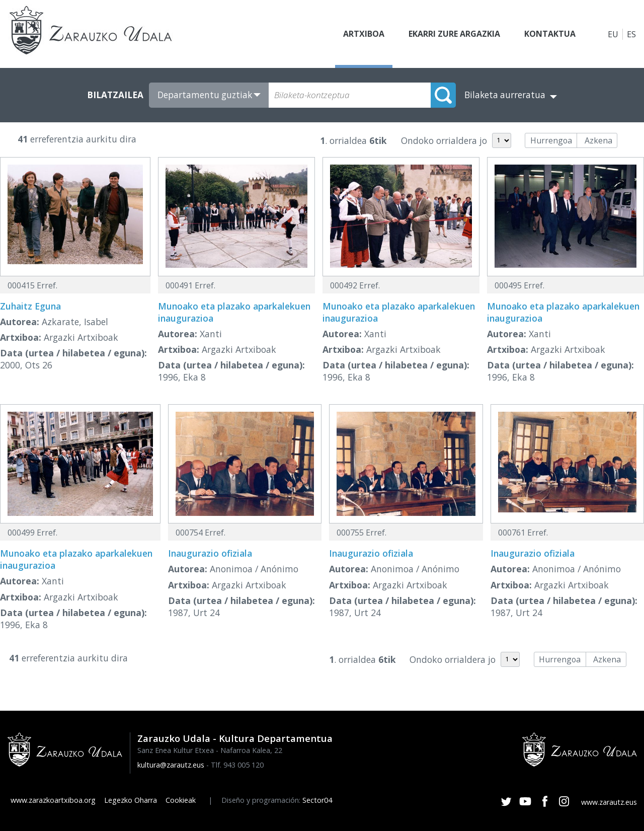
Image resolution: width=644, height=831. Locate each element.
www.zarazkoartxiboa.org (53, 800)
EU (613, 34)
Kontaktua (550, 34)
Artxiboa (364, 34)
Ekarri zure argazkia (454, 34)
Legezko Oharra (131, 800)
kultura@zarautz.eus (171, 765)
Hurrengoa (551, 140)
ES (631, 34)
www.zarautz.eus (609, 802)
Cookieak (181, 800)
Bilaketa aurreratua (505, 95)
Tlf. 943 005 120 (237, 765)
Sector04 (317, 800)
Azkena (598, 140)
